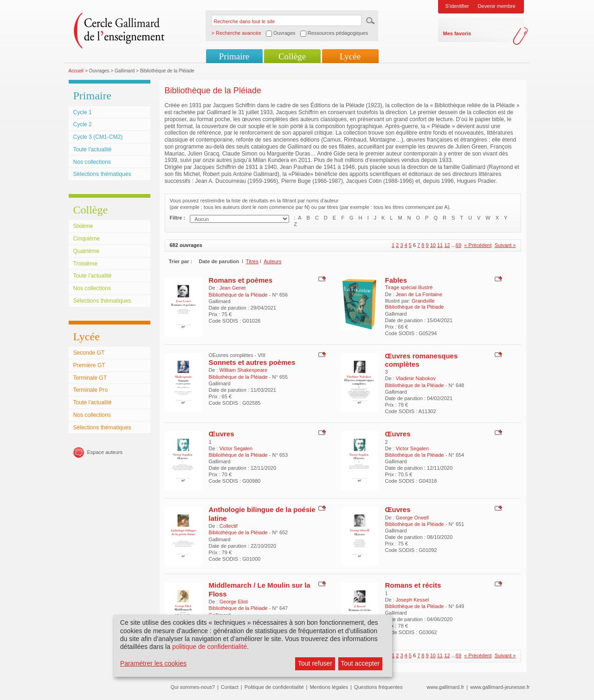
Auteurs (272, 261)
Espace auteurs (105, 452)
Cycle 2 (83, 124)
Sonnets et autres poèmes (252, 362)
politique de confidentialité (210, 647)
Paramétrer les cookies (153, 663)
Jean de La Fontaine (419, 294)
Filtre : (178, 218)
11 (440, 245)
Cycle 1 (83, 112)
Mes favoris (457, 33)
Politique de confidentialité (274, 687)
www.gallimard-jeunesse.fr (500, 687)
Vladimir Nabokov (416, 378)
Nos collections (92, 162)
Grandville (423, 301)
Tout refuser (315, 663)
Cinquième (87, 239)
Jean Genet (233, 288)
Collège (292, 56)
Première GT (89, 365)
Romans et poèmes (241, 280)
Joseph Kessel (413, 600)
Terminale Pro (91, 390)
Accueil (76, 71)
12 (447, 245)
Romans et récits (413, 585)
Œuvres (222, 434)
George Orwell (412, 518)
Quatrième (86, 251)
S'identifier (457, 6)
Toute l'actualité (93, 149)
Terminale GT (90, 378)
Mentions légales (329, 687)
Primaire (234, 56)
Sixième (83, 226)
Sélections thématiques (102, 174)
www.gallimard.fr (446, 687)
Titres (252, 261)
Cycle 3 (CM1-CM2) (98, 137)
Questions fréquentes (378, 687)
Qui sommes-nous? (193, 687)
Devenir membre (497, 6)
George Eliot (234, 602)
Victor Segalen (236, 448)
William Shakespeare (243, 370)
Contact (230, 687)
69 (458, 245)
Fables (396, 280)
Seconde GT (89, 353)
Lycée (350, 56)
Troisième (86, 264)
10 (433, 245)
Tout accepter (360, 663)
